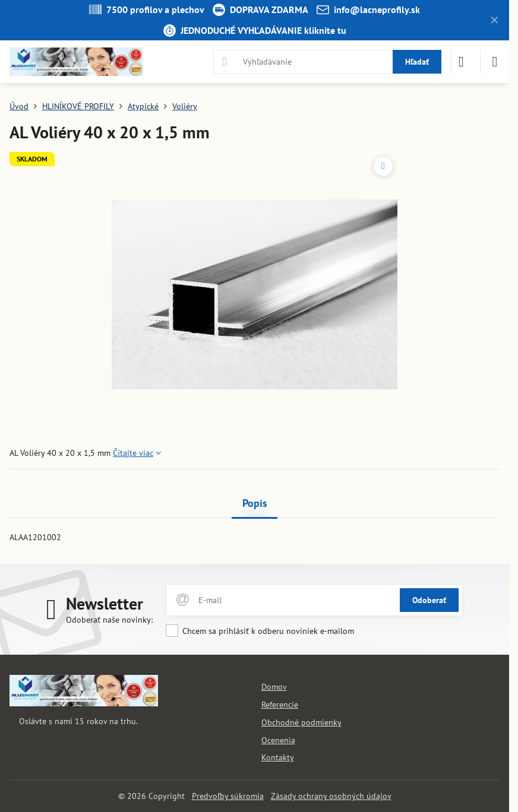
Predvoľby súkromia (228, 796)
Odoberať (429, 600)
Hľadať (417, 62)
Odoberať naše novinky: (109, 620)
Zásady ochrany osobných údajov (331, 796)
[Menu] (495, 62)
